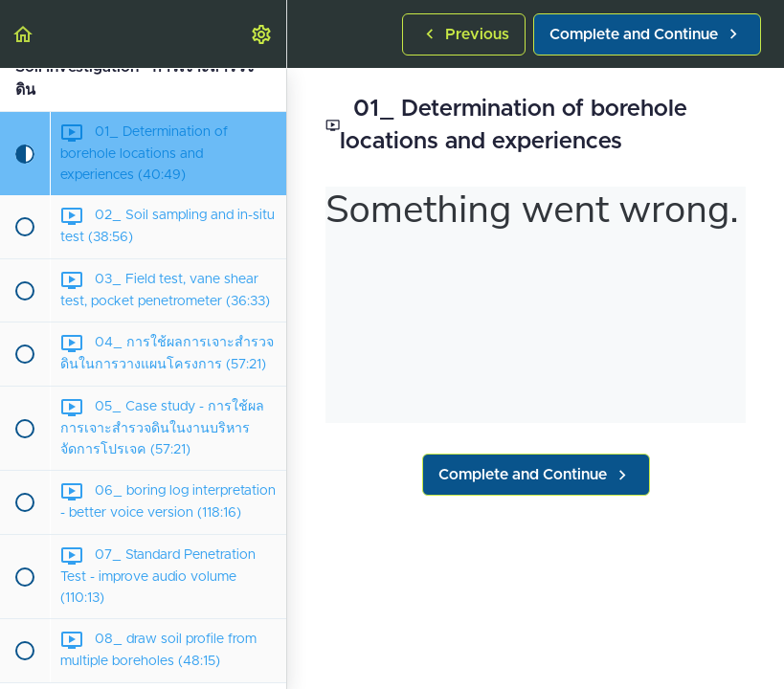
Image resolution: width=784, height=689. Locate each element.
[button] (24, 34)
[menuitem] (262, 34)
